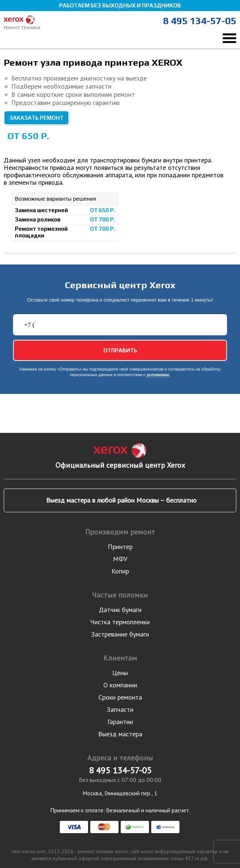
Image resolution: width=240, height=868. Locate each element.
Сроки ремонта (120, 697)
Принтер (120, 547)
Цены (120, 673)
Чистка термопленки (120, 622)
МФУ (120, 559)
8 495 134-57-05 (200, 21)
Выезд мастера (120, 734)
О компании (120, 685)
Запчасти (120, 709)
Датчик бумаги (120, 610)
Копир (120, 571)
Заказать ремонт (36, 118)
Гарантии (120, 722)
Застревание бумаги (120, 634)
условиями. (158, 375)
